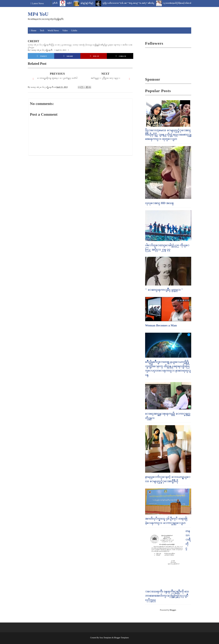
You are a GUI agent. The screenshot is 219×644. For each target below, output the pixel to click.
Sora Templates (106, 638)
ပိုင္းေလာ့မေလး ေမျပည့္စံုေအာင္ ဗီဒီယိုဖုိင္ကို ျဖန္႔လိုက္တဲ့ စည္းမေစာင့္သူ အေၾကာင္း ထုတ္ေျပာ (168, 134)
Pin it (95, 56)
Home (34, 30)
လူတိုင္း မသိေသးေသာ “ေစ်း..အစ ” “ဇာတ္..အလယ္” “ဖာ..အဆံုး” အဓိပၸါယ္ (133, 3)
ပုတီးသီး (60, 3)
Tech (42, 30)
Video (65, 30)
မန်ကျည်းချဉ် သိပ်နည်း (92, 3)
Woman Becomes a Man (161, 325)
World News (53, 30)
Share (68, 56)
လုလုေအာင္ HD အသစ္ (159, 203)
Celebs (74, 30)
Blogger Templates (122, 638)
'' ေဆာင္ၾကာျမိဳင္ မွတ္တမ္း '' (164, 290)
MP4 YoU (38, 14)
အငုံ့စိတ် (74, 3)
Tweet (42, 56)
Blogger (173, 610)
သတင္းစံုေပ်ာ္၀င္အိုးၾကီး (42, 50)
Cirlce (121, 56)
